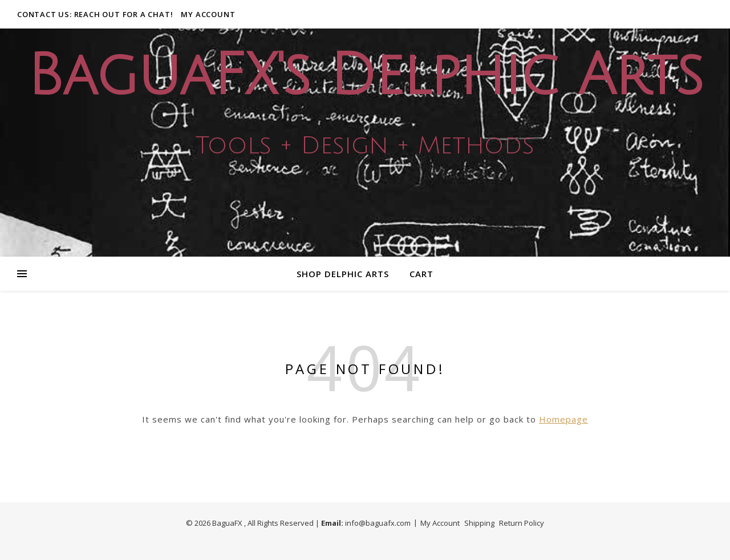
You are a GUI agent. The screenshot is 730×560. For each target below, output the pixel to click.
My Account (208, 14)
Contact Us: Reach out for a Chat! (95, 14)
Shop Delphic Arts (343, 274)
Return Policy (522, 523)
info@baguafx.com (378, 523)
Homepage (563, 419)
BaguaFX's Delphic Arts (365, 76)
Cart (421, 274)
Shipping (479, 523)
